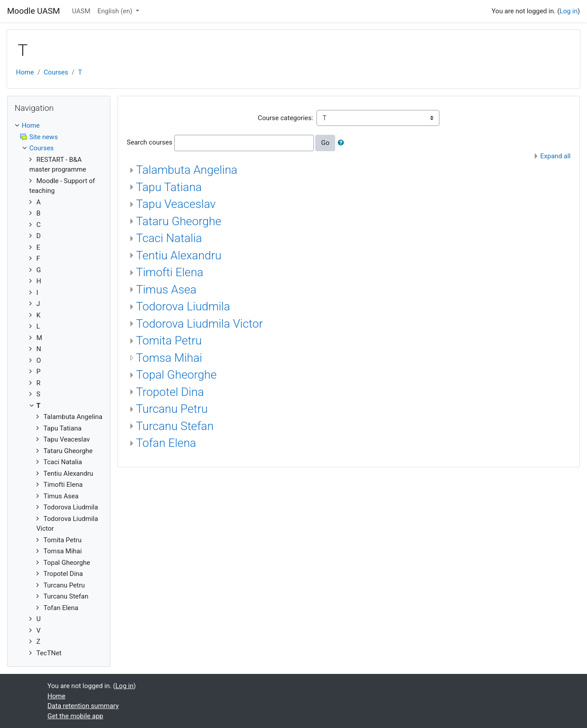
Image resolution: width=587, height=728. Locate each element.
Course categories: (285, 118)
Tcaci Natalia (169, 238)
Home (25, 72)
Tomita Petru (169, 341)
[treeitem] (59, 126)
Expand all (556, 156)
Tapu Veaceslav (176, 204)
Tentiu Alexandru (179, 255)
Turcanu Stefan (175, 426)
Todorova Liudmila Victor (200, 324)
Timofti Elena (170, 272)
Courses (56, 72)
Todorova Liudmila (183, 306)
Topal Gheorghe (176, 375)
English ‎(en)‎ (116, 11)
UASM (81, 11)
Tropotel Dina (170, 392)
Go (325, 143)
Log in (569, 11)
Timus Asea (166, 290)
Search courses (150, 142)
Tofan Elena (166, 443)
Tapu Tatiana (169, 187)
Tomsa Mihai (169, 358)
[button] (343, 143)
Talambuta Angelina (187, 170)
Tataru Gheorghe (179, 221)
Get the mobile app (75, 716)
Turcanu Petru (172, 409)
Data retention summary (83, 706)
